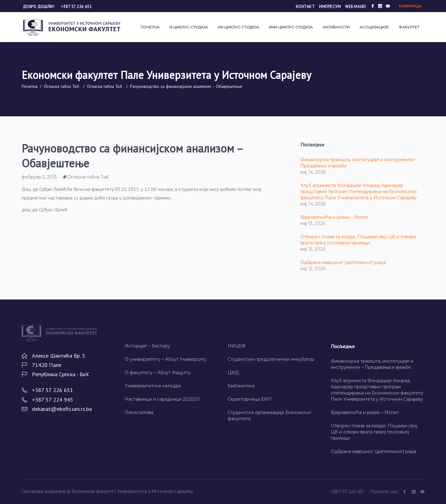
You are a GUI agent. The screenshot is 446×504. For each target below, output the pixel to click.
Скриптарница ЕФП (250, 399)
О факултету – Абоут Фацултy (158, 373)
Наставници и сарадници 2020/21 (162, 399)
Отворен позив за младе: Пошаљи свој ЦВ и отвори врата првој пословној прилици (374, 432)
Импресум (330, 7)
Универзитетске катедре (153, 386)
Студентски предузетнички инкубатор (271, 359)
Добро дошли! (39, 7)
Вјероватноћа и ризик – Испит (334, 217)
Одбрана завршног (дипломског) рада (343, 262)
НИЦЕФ (237, 346)
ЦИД (233, 373)
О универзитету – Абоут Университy (166, 359)
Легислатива (139, 412)
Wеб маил (355, 7)
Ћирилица (410, 6)
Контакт (305, 7)
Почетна (30, 86)
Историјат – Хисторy (147, 346)
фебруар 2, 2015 (39, 177)
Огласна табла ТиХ (62, 86)
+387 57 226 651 (76, 7)
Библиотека (241, 386)
